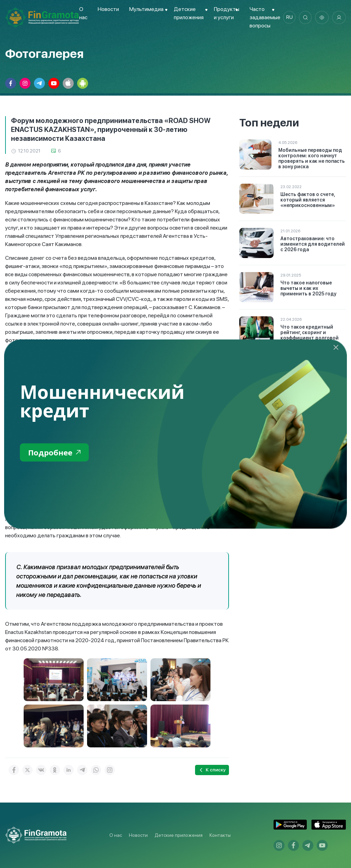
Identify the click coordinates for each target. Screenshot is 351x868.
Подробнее (56, 453)
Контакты (220, 835)
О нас (116, 835)
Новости (108, 9)
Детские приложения (179, 835)
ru (288, 17)
